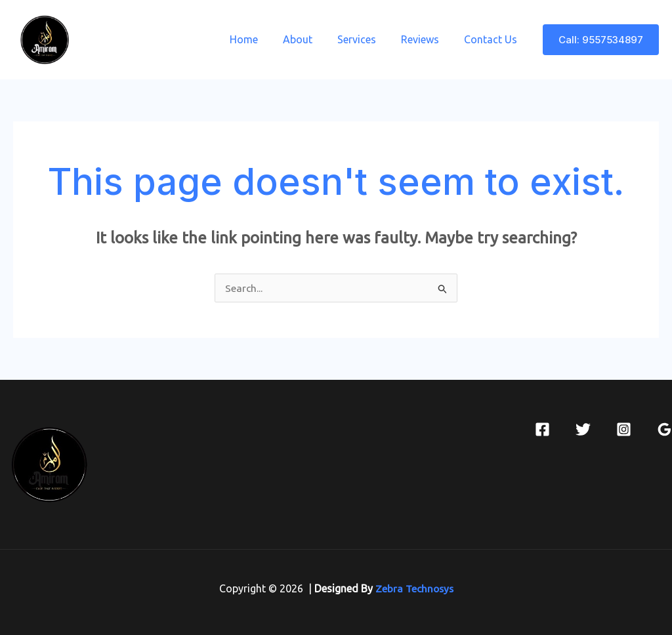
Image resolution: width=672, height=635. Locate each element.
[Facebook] (542, 429)
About (311, 39)
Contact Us (493, 39)
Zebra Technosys (414, 588)
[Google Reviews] (664, 429)
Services (367, 39)
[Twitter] (583, 429)
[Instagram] (624, 429)
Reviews (426, 39)
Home (262, 39)
